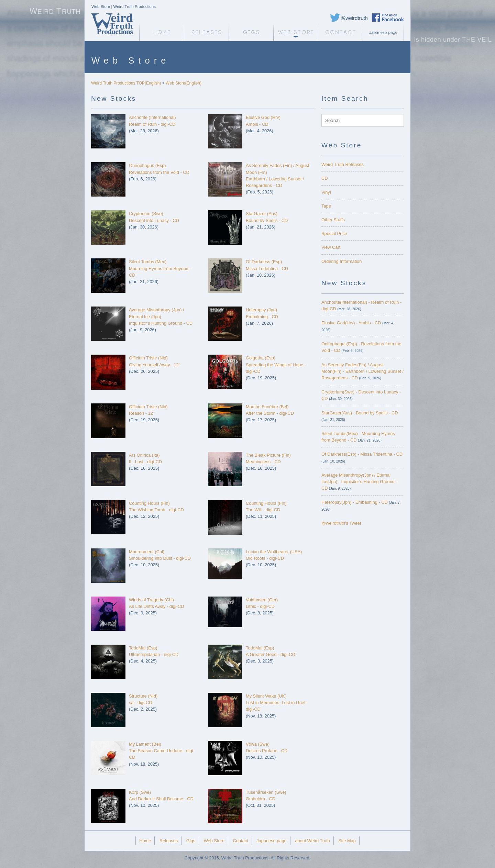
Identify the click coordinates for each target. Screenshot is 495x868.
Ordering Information (342, 261)
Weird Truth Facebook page (388, 18)
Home (145, 841)
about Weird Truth (312, 841)
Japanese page (385, 32)
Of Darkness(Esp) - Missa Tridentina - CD (362, 454)
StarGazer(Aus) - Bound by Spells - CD (360, 413)
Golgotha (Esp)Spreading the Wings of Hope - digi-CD (276, 364)
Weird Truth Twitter (349, 18)
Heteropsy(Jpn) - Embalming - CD (355, 502)
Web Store (296, 32)
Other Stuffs (333, 220)
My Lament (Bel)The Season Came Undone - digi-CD (162, 751)
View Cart (331, 247)
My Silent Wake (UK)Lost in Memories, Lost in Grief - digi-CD (277, 703)
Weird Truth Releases (343, 164)
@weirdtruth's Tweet (341, 523)
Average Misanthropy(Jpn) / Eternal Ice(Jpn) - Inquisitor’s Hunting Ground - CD (359, 482)
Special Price (334, 233)
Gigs (251, 32)
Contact (340, 32)
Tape (326, 206)
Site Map (347, 841)
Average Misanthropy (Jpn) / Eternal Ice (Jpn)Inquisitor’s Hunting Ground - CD (161, 316)
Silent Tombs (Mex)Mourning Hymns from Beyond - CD (160, 268)
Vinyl (326, 192)
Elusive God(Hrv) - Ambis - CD (351, 323)
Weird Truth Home (162, 32)
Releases (206, 32)
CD (324, 178)
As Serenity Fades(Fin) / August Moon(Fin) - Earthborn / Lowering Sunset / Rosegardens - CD (362, 371)
